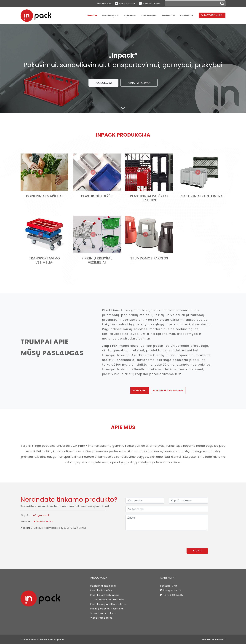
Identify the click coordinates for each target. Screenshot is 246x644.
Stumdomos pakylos (149, 258)
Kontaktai (187, 16)
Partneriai (168, 16)
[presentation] (184, 539)
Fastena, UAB (100, 3)
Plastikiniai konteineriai (105, 595)
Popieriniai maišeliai (44, 196)
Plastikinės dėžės (97, 196)
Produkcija (109, 16)
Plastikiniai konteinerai (202, 196)
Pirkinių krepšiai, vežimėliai (97, 260)
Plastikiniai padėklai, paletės (149, 198)
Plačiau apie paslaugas (168, 390)
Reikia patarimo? (139, 83)
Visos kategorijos (101, 618)
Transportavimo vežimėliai (44, 260)
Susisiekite (140, 390)
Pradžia (92, 16)
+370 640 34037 (149, 3)
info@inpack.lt (123, 3)
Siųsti (197, 551)
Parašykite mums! (212, 15)
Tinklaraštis (149, 16)
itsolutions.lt (219, 640)
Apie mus (130, 16)
